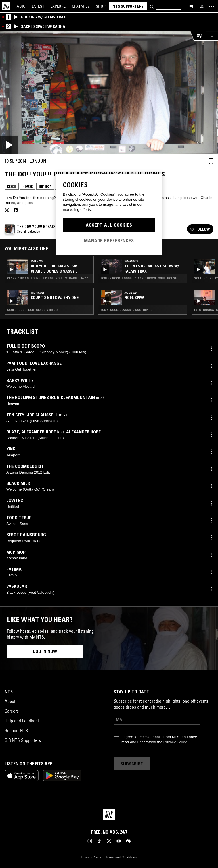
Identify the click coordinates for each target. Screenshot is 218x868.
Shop (101, 6)
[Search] (152, 6)
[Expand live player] (212, 36)
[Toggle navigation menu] (211, 6)
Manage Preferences (109, 240)
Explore (58, 6)
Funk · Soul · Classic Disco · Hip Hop (128, 310)
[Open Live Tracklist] (198, 36)
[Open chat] (191, 6)
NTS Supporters (128, 6)
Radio (20, 6)
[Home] (6, 6)
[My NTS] (202, 6)
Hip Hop (45, 186)
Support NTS (16, 730)
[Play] (109, 93)
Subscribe (132, 764)
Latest (38, 6)
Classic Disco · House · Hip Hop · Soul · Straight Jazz (48, 278)
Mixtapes (81, 6)
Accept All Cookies (109, 225)
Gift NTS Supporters (23, 740)
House (28, 186)
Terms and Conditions (121, 857)
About (10, 701)
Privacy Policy (175, 742)
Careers (12, 711)
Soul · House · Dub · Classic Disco (32, 310)
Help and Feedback (22, 721)
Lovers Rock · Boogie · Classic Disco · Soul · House (139, 278)
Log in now (45, 651)
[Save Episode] (211, 161)
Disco (12, 186)
